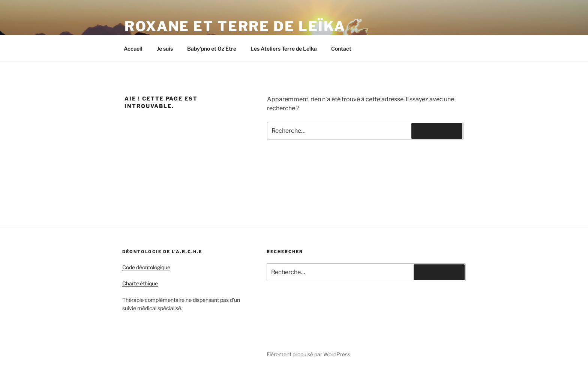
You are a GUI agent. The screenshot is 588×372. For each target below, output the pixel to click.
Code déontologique (146, 267)
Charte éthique (140, 283)
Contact (341, 49)
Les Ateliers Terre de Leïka (284, 49)
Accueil (133, 49)
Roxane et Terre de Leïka (235, 26)
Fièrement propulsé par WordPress (308, 354)
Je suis (165, 49)
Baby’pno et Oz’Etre (212, 49)
